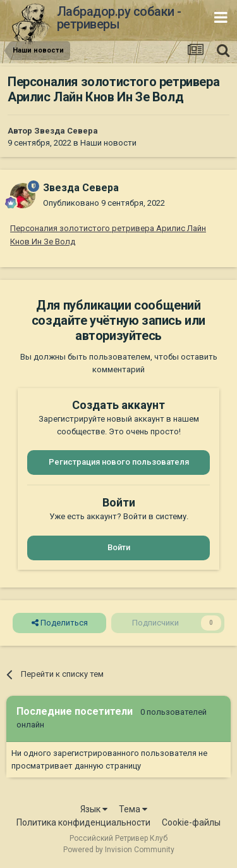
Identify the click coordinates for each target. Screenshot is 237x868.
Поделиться (60, 623)
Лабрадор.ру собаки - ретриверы (119, 18)
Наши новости (108, 143)
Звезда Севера (66, 131)
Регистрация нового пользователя (119, 462)
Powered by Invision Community (119, 850)
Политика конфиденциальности (83, 822)
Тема (133, 809)
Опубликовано (104, 203)
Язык (94, 809)
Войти (119, 547)
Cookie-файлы (191, 822)
